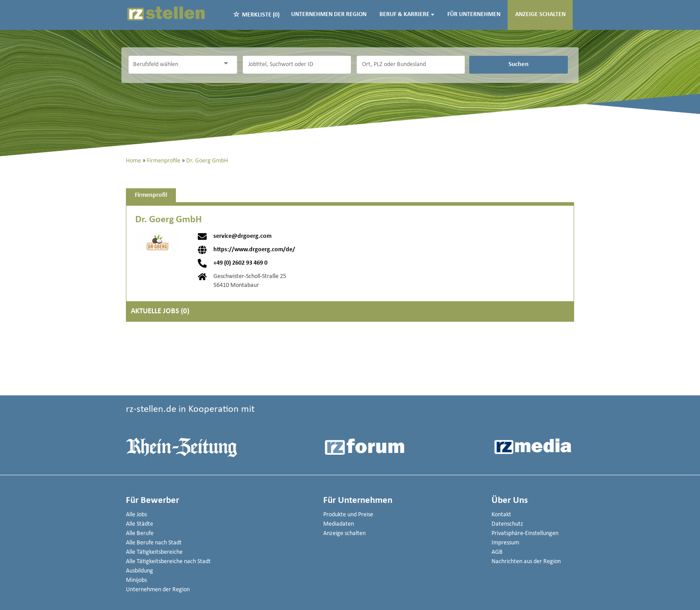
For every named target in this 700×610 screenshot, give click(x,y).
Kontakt (501, 515)
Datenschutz (507, 524)
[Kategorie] (174, 65)
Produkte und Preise (348, 515)
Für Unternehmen (474, 15)
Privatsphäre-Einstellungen (525, 533)
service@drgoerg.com (242, 237)
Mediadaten (339, 524)
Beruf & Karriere (407, 15)
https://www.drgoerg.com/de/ (254, 250)
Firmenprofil (151, 195)
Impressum (505, 543)
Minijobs (136, 580)
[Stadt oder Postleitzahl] (411, 65)
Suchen (519, 64)
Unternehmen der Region (329, 15)
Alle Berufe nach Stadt (154, 543)
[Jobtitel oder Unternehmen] (297, 65)
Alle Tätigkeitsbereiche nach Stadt (168, 562)
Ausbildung (140, 571)
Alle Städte (140, 524)
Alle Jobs (136, 515)
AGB (497, 552)
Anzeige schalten (540, 15)
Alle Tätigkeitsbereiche (154, 552)
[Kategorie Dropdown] (228, 64)
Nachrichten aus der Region (526, 562)
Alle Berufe (140, 533)
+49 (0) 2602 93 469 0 (240, 263)
